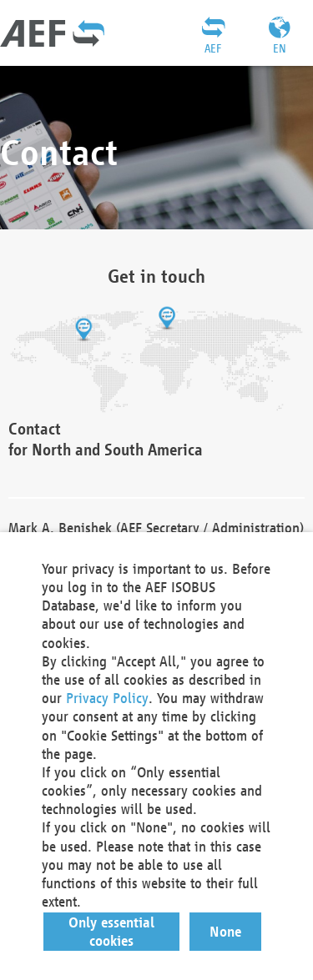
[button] (112, 932)
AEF (213, 48)
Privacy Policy (107, 698)
